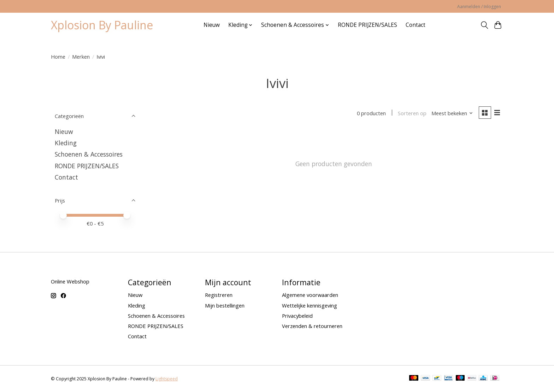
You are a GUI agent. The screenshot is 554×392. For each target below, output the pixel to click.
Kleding (66, 143)
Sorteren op (412, 113)
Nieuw (212, 25)
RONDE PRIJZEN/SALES (367, 25)
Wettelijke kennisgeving (310, 305)
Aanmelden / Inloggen (479, 7)
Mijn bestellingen (225, 305)
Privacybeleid (297, 316)
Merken (81, 57)
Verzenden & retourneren (312, 326)
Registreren (219, 295)
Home (58, 57)
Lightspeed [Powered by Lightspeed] (167, 379)
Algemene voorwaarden (310, 295)
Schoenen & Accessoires (89, 154)
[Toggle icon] (484, 25)
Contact (415, 25)
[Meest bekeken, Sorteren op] (452, 113)
